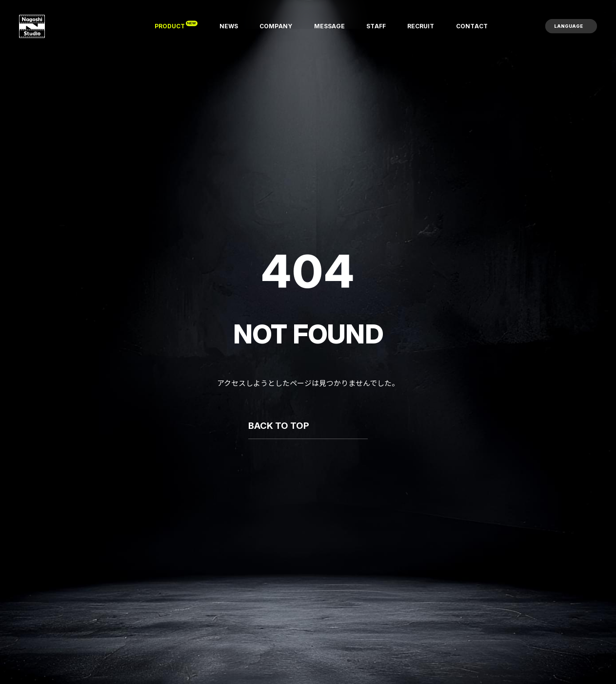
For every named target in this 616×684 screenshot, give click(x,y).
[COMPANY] (276, 26)
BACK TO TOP (279, 426)
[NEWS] (229, 26)
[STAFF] (376, 26)
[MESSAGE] (329, 26)
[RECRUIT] (421, 26)
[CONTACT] (472, 26)
